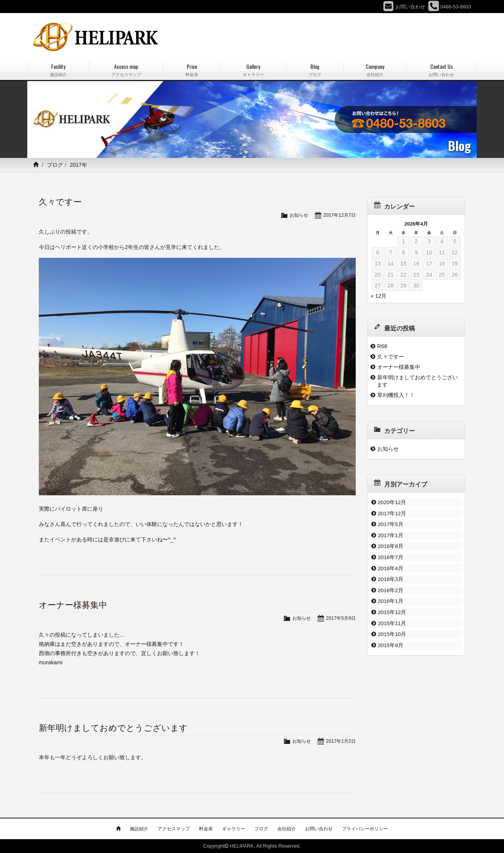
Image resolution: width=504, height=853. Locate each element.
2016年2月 (390, 586)
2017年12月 (392, 513)
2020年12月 (392, 502)
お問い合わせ (319, 829)
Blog (315, 70)
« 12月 (379, 296)
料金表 (206, 829)
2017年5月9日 (340, 618)
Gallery (253, 70)
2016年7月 (390, 554)
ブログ (55, 165)
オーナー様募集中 (73, 605)
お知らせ (297, 215)
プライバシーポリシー (365, 829)
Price (192, 70)
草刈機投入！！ (396, 395)
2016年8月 (390, 544)
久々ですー (60, 202)
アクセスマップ (174, 829)
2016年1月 (390, 596)
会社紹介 (287, 829)
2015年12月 (392, 607)
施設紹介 (139, 829)
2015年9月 (390, 638)
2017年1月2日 (340, 741)
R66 (382, 346)
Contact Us (442, 70)
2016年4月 (390, 565)
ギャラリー (234, 829)
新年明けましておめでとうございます (113, 728)
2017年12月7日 (339, 215)
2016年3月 (390, 575)
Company (375, 70)
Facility (58, 70)
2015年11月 (392, 617)
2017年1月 (390, 533)
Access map (126, 70)
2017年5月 (390, 523)
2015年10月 (392, 627)
